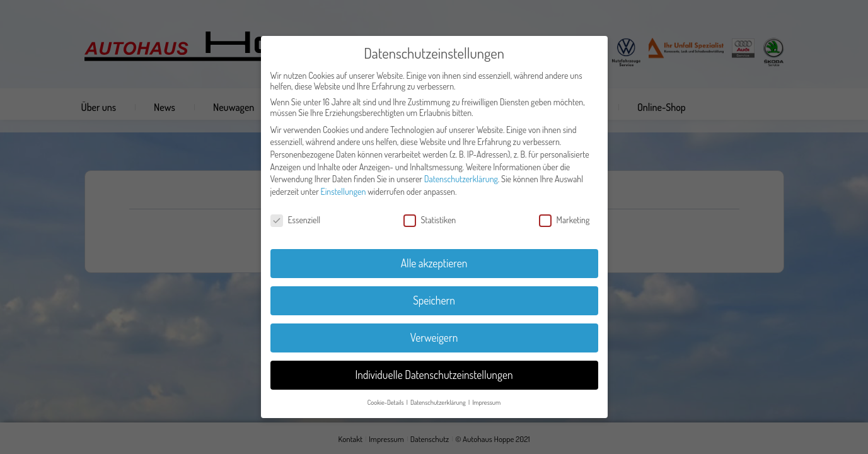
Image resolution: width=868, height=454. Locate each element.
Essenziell (296, 220)
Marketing (564, 220)
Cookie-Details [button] (386, 402)
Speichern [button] (434, 300)
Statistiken (430, 220)
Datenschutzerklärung (461, 179)
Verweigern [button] (434, 337)
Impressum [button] (486, 402)
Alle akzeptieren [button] (434, 263)
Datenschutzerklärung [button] (439, 402)
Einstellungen (344, 191)
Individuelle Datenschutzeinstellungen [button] (434, 375)
